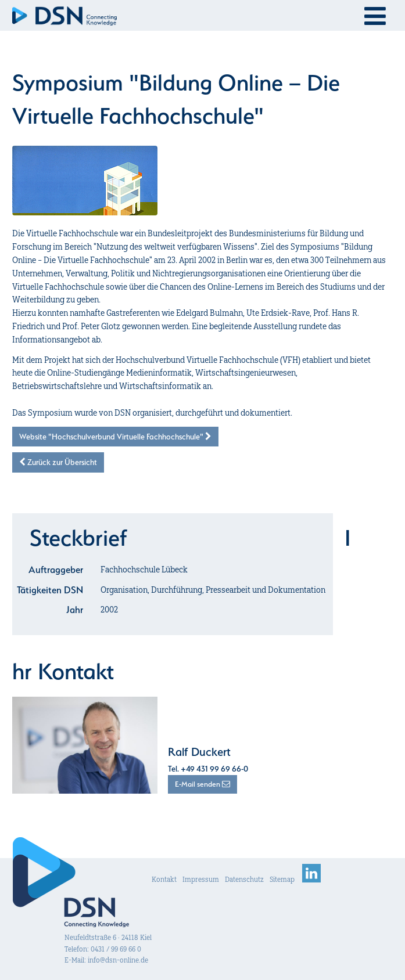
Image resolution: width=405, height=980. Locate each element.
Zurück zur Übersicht (58, 462)
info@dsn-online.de (118, 960)
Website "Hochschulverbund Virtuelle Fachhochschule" (115, 437)
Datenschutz (244, 879)
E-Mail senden (202, 784)
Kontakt (164, 879)
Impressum (201, 879)
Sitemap (282, 879)
